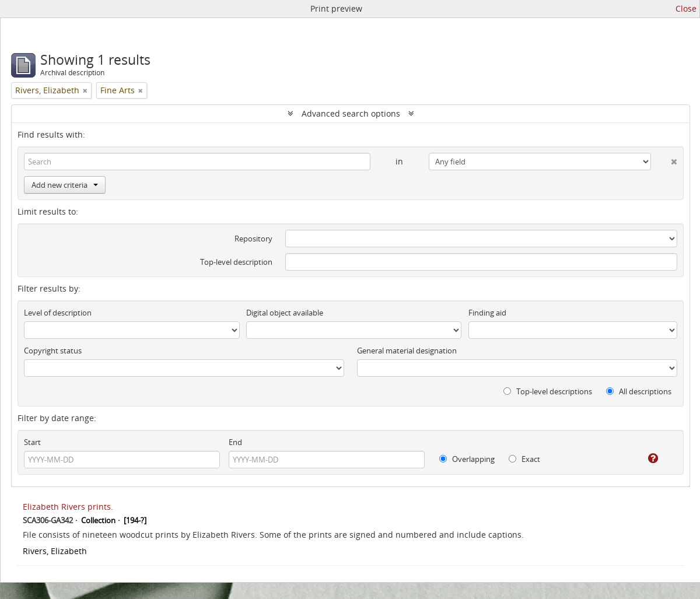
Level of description (58, 313)
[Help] (645, 458)
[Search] (197, 162)
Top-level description (236, 262)
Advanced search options (351, 113)
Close (686, 8)
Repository (253, 239)
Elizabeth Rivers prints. (68, 507)
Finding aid (487, 313)
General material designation (407, 351)
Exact (524, 459)
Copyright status (53, 351)
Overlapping (467, 459)
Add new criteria (65, 185)
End (235, 442)
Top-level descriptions (548, 391)
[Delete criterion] (664, 159)
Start (32, 442)
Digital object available (285, 313)
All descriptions (639, 391)
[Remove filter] (85, 90)
